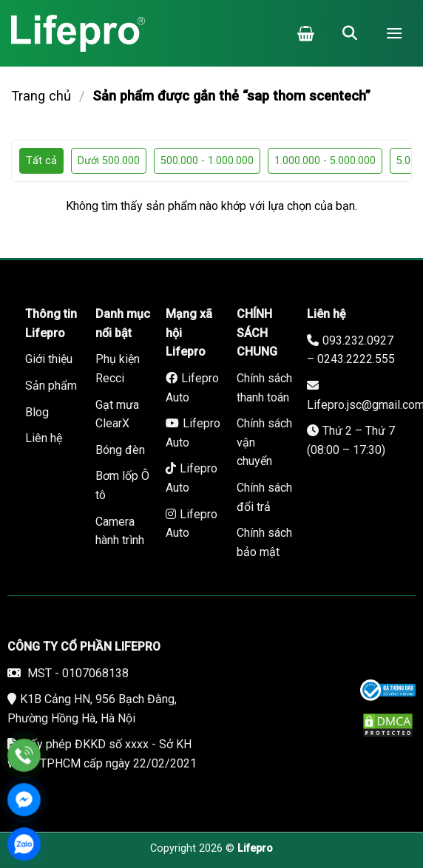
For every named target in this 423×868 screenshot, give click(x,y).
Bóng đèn (120, 450)
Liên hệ (44, 438)
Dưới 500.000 (109, 161)
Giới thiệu (49, 359)
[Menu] (394, 33)
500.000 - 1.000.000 (207, 161)
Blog (37, 412)
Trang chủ (41, 96)
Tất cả (41, 161)
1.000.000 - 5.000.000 (325, 161)
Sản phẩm (51, 386)
